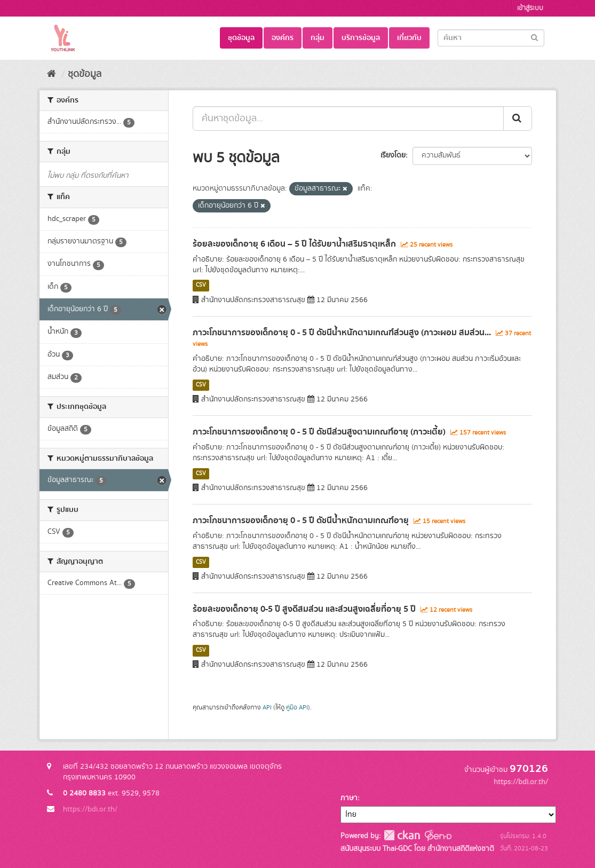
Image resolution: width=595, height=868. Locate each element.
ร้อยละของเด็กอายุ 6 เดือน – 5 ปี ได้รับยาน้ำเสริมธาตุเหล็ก (294, 244)
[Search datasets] (491, 38)
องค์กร (283, 38)
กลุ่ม (318, 38)
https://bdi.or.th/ (90, 809)
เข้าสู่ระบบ (530, 8)
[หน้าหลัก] (51, 74)
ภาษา (349, 798)
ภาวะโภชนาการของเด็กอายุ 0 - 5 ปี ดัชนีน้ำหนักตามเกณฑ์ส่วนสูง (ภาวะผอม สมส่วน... (342, 333)
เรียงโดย (393, 155)
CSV (201, 286)
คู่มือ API (297, 708)
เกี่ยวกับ (409, 38)
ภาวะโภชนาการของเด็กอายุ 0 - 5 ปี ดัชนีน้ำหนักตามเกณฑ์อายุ (301, 520)
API (267, 708)
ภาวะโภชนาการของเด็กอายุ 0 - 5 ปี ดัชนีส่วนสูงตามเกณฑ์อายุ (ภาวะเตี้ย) (319, 432)
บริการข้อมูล (361, 38)
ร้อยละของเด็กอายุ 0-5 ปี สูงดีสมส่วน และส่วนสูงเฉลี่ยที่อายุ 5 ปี (304, 609)
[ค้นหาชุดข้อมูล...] (348, 119)
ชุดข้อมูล (241, 38)
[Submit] (534, 37)
